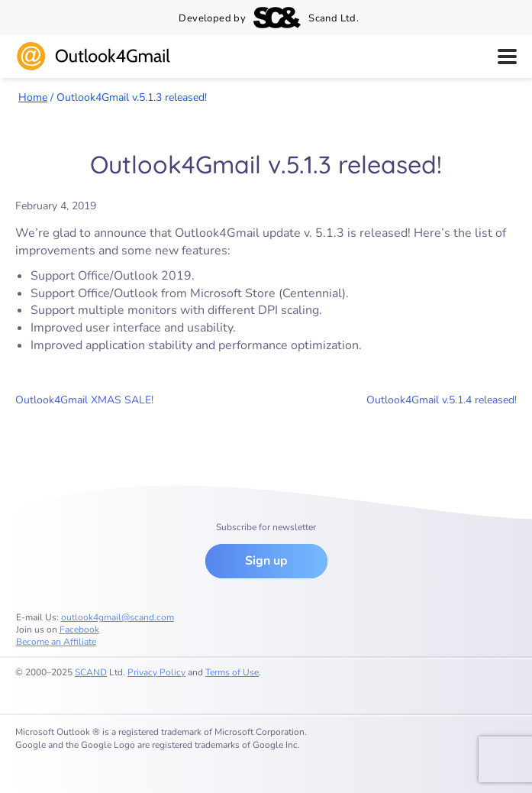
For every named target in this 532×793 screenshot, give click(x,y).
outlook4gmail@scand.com (118, 617)
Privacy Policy (156, 672)
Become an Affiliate (56, 642)
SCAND (91, 672)
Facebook (79, 630)
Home (33, 97)
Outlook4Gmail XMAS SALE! (84, 400)
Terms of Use (232, 672)
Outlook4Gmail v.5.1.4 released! (442, 400)
